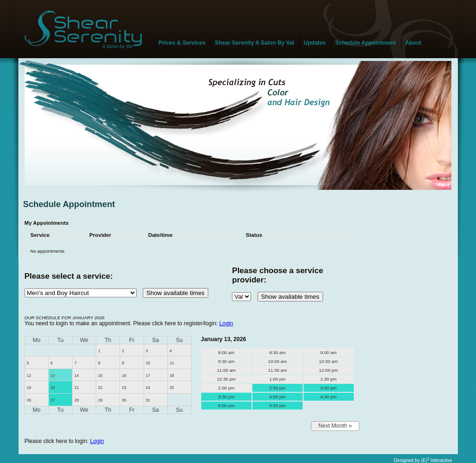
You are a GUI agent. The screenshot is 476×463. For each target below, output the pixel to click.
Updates (314, 43)
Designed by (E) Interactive (423, 460)
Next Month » (335, 426)
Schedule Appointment (365, 43)
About (413, 43)
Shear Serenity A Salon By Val (255, 43)
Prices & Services (182, 43)
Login (226, 323)
